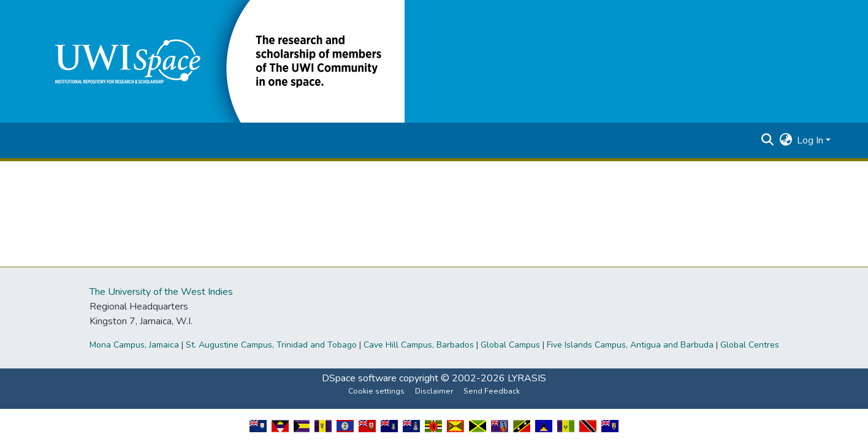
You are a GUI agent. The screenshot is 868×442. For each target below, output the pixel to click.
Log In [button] (811, 140)
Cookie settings (376, 391)
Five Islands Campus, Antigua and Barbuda (630, 345)
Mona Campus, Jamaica (134, 345)
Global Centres (750, 345)
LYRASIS (527, 378)
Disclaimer (434, 391)
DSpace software (359, 378)
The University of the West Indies (161, 292)
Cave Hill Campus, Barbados (419, 345)
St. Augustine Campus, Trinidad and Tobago (271, 345)
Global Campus (510, 345)
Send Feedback (492, 391)
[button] (221, 61)
